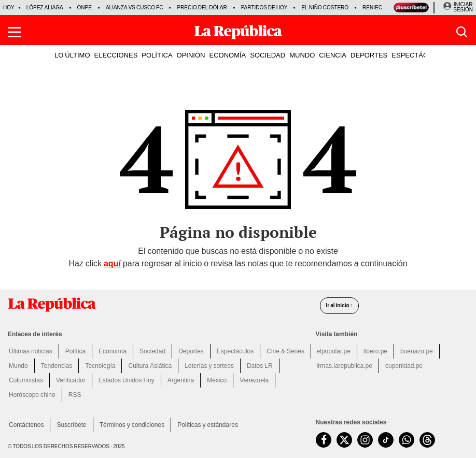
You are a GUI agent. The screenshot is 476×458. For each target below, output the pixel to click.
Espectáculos (235, 351)
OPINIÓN (191, 55)
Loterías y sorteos (209, 366)
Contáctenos (26, 425)
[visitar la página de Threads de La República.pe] (427, 440)
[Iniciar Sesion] (458, 7)
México (217, 380)
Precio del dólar (202, 8)
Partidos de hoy (264, 8)
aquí (112, 263)
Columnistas (26, 380)
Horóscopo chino (32, 395)
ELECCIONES (116, 55)
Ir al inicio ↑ (339, 305)
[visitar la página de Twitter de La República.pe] (344, 440)
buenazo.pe (417, 351)
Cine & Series (285, 351)
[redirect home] (158, 305)
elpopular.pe (334, 351)
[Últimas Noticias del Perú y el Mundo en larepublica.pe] (238, 32)
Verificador (71, 380)
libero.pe (375, 351)
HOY (9, 8)
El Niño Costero (325, 8)
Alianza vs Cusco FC (134, 8)
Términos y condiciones (132, 425)
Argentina (181, 380)
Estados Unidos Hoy (127, 380)
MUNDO (302, 55)
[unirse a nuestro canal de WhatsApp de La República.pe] (407, 440)
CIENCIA (333, 55)
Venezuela (254, 380)
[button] (14, 32)
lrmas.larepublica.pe (345, 366)
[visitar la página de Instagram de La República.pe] (365, 440)
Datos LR (260, 366)
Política (75, 351)
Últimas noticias (31, 351)
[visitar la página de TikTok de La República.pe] (386, 440)
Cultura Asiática (150, 366)
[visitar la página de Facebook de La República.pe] (324, 440)
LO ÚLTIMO (72, 55)
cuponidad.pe (404, 366)
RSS (75, 395)
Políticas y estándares (208, 425)
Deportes (191, 351)
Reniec (372, 8)
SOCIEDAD (268, 55)
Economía (113, 351)
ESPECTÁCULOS (419, 55)
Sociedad (152, 351)
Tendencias (57, 366)
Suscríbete (71, 425)
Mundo (18, 366)
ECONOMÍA (227, 55)
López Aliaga (45, 8)
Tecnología (100, 366)
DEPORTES (369, 55)
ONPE (85, 8)
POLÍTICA (157, 55)
